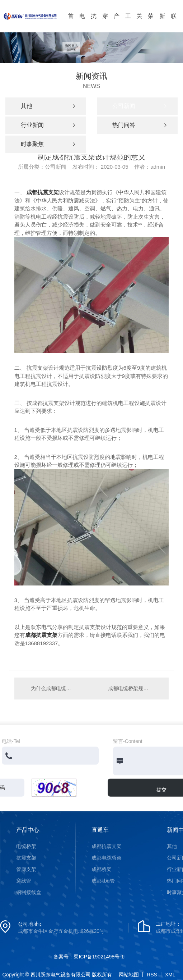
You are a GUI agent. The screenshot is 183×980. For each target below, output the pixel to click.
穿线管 (105, 23)
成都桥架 (102, 869)
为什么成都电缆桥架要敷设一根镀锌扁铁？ (53, 688)
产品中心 (117, 23)
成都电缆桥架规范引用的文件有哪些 (135, 688)
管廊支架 (26, 869)
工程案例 (128, 23)
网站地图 (129, 975)
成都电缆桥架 (107, 858)
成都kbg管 (103, 881)
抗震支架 (94, 23)
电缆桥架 (82, 23)
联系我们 (174, 23)
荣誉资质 (151, 23)
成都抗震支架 (43, 192)
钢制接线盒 (29, 892)
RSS (152, 975)
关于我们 (139, 23)
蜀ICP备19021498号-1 (99, 957)
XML (170, 975)
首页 (71, 23)
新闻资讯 (162, 23)
